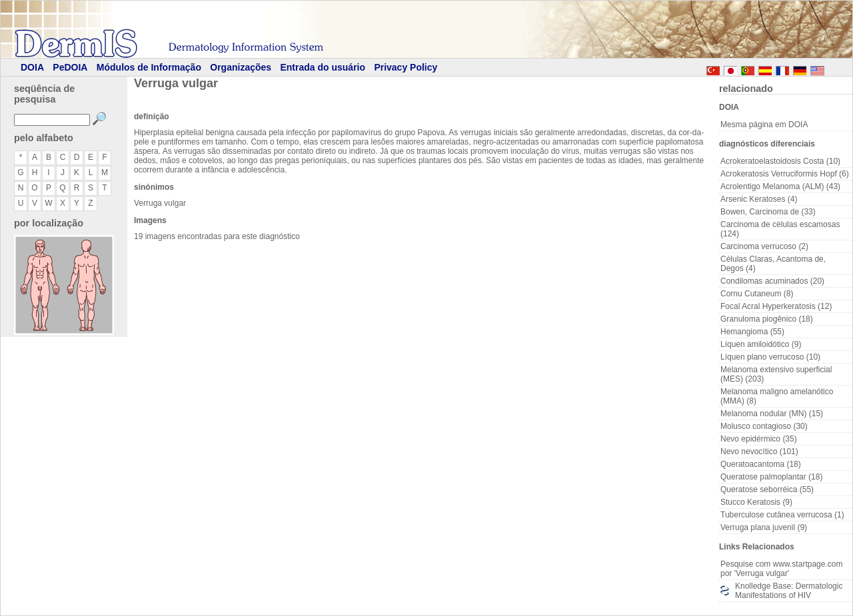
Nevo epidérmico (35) (759, 439)
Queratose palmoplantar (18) (771, 477)
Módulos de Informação (149, 67)
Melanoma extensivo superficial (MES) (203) (776, 374)
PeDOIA (70, 67)
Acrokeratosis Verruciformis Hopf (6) (785, 174)
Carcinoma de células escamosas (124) (780, 229)
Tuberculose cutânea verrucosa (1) (782, 515)
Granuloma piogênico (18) (767, 319)
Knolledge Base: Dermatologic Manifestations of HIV (789, 591)
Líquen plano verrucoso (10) (770, 357)
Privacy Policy (406, 67)
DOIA (32, 67)
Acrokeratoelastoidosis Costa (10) (780, 161)
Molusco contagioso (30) (764, 426)
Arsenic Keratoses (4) (759, 199)
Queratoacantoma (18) (761, 464)
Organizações (241, 67)
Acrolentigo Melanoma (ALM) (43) (780, 186)
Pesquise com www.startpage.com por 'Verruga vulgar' (781, 569)
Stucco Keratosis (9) (756, 502)
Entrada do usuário (323, 67)
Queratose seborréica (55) (767, 489)
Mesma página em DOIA (764, 125)
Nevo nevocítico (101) (759, 452)
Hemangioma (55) (752, 332)
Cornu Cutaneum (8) (757, 294)
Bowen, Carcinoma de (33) (768, 212)
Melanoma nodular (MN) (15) (772, 414)
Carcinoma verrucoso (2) (764, 246)
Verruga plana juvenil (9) (764, 527)
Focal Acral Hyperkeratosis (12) (776, 306)
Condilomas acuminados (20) (772, 281)
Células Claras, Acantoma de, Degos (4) (773, 264)
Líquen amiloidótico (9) (761, 344)
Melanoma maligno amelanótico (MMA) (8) (777, 396)
